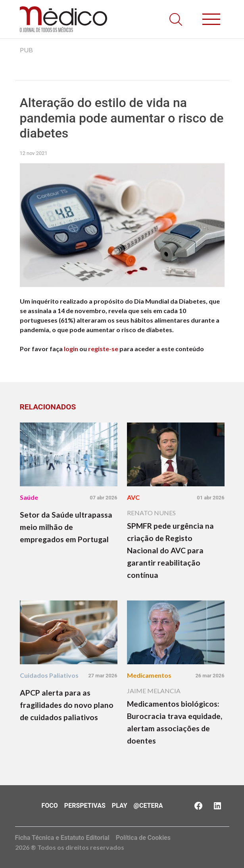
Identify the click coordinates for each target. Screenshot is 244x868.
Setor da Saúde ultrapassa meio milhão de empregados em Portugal (66, 527)
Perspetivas (85, 806)
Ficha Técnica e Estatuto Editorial (62, 838)
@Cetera (148, 806)
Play (120, 806)
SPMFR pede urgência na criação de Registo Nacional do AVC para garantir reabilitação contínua (170, 550)
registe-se (103, 349)
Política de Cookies (143, 838)
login (71, 349)
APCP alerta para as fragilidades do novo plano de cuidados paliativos (67, 705)
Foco (50, 806)
